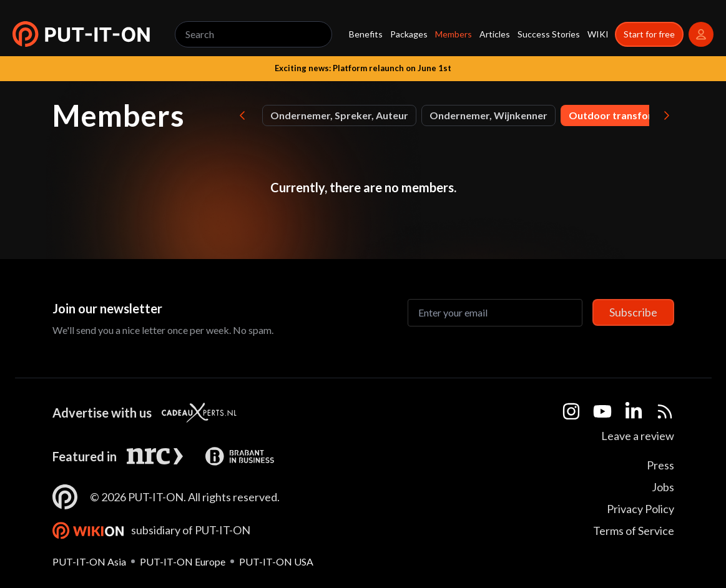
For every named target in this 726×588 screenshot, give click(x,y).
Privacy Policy (640, 509)
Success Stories (549, 34)
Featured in (85, 456)
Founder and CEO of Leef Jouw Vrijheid (527, 115)
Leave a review (638, 436)
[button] (81, 34)
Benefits (366, 34)
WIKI (598, 34)
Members (454, 34)
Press (660, 465)
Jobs (663, 487)
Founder (396, 115)
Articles (495, 34)
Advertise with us (102, 413)
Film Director (325, 115)
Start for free (649, 34)
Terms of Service (634, 531)
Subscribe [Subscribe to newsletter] (633, 312)
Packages (409, 34)
